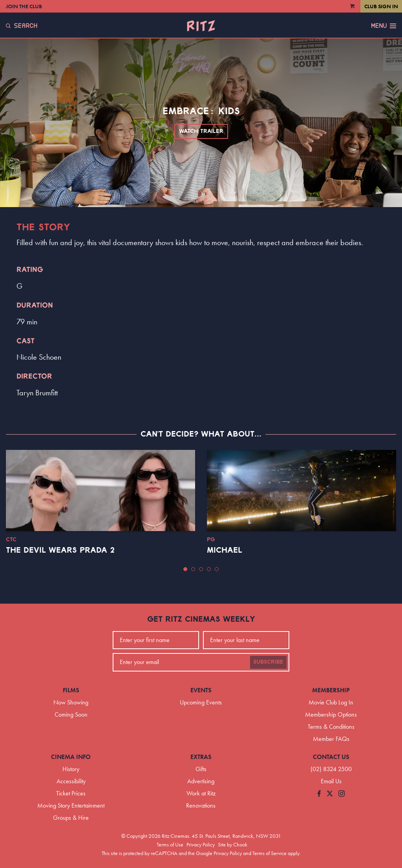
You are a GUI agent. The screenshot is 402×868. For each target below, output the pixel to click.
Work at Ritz (201, 793)
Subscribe (268, 662)
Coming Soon (71, 714)
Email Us (331, 781)
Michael (225, 550)
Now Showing (71, 702)
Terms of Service (270, 853)
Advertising (201, 781)
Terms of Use (170, 844)
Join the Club (24, 6)
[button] (185, 569)
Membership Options (331, 714)
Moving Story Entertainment (71, 805)
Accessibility (71, 781)
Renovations (201, 805)
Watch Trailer (201, 131)
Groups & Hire (71, 818)
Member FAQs (331, 739)
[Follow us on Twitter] (330, 794)
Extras (201, 757)
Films (71, 690)
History (71, 769)
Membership (331, 690)
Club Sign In (381, 6)
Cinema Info (71, 757)
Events (201, 690)
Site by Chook (233, 844)
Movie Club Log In (331, 702)
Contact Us (331, 757)
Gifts (201, 769)
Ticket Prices (71, 793)
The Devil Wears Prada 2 (60, 550)
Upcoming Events (201, 702)
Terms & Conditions (331, 727)
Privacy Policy (201, 844)
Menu (384, 26)
